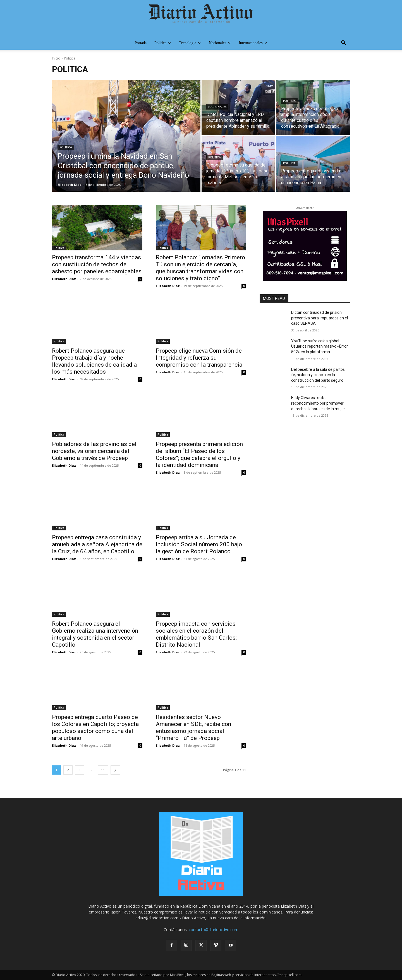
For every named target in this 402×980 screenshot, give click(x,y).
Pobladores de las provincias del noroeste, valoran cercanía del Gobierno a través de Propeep (94, 451)
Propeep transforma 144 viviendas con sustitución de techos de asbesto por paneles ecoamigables (97, 264)
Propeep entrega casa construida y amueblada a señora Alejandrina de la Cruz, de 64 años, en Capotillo (97, 544)
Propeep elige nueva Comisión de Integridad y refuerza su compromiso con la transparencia (199, 358)
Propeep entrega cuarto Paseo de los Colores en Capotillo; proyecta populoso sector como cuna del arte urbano (95, 728)
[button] (343, 43)
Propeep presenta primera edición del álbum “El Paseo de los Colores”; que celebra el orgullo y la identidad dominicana (199, 455)
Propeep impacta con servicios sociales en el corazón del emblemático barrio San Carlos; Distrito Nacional (196, 634)
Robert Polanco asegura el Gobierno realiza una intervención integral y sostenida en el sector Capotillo (95, 634)
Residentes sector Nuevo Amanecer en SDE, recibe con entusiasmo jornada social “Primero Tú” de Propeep (193, 728)
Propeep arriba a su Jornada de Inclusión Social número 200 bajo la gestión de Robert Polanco (199, 544)
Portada (141, 43)
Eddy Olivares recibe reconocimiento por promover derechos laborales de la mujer (318, 403)
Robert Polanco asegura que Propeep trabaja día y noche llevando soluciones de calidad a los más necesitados (94, 361)
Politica (163, 43)
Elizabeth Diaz (64, 279)
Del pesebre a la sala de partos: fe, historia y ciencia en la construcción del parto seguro (318, 375)
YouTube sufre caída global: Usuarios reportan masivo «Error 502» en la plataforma (320, 346)
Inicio (56, 58)
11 (103, 770)
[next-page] (115, 770)
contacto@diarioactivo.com (214, 930)
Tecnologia (190, 43)
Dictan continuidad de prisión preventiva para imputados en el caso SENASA (320, 318)
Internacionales (253, 43)
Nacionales (220, 43)
